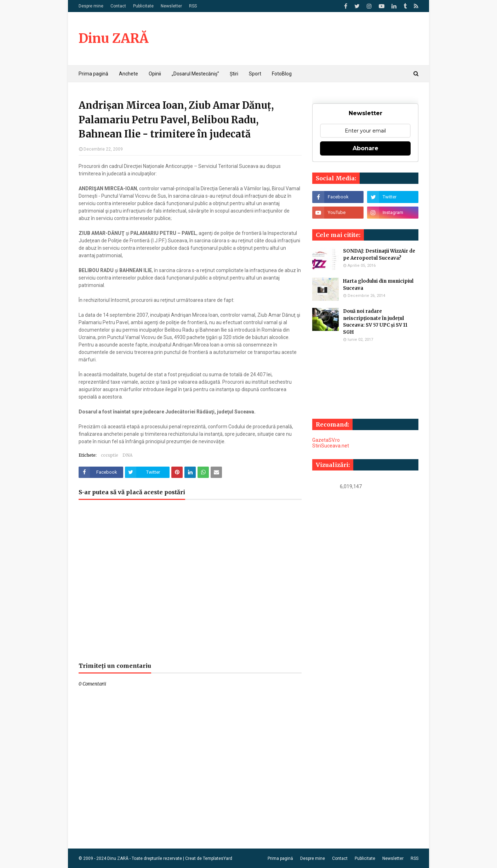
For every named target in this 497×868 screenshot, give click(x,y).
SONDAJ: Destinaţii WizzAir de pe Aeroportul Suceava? (379, 255)
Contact (118, 6)
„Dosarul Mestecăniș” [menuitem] (195, 74)
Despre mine (91, 6)
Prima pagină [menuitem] (93, 74)
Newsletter (171, 6)
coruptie (110, 455)
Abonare (365, 148)
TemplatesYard (218, 858)
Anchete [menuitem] (128, 74)
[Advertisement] (190, 585)
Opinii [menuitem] (155, 74)
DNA (127, 455)
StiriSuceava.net (331, 446)
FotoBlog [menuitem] (282, 74)
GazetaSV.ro (326, 440)
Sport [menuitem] (255, 74)
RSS (193, 6)
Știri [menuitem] (234, 74)
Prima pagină (280, 858)
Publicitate (143, 6)
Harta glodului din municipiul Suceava (378, 285)
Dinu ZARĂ (113, 38)
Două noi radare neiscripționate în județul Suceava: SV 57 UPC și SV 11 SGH (375, 322)
